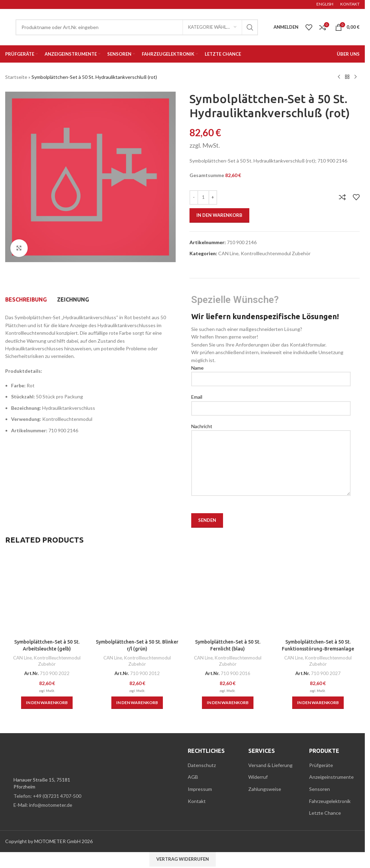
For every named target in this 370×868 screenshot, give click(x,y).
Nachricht (271, 444)
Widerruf (258, 777)
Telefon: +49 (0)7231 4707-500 (47, 796)
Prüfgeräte (321, 765)
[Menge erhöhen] (213, 197)
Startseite (16, 77)
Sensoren (320, 789)
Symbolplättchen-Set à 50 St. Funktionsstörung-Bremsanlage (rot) (318, 649)
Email (271, 402)
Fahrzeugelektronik (330, 801)
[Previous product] (339, 77)
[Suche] (137, 27)
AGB (193, 777)
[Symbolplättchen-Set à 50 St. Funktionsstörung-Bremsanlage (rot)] (318, 594)
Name (271, 373)
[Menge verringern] (194, 197)
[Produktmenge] (203, 197)
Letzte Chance (325, 813)
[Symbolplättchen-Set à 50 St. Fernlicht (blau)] (228, 594)
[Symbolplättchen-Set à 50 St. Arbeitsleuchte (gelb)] (47, 594)
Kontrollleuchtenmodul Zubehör (276, 253)
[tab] (26, 299)
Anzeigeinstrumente (331, 777)
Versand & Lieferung (270, 765)
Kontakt (197, 801)
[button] (47, 703)
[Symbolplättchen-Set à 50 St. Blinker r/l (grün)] (137, 594)
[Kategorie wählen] (212, 27)
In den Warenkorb (219, 215)
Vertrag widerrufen (183, 859)
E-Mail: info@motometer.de (43, 805)
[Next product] (355, 77)
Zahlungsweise (265, 789)
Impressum (200, 789)
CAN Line (228, 253)
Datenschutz (202, 765)
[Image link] (43, 758)
